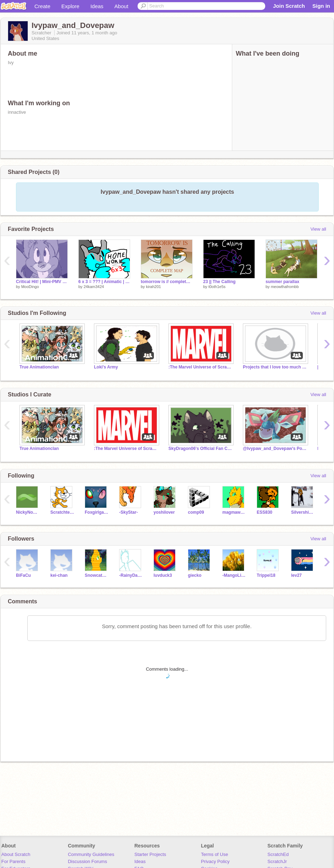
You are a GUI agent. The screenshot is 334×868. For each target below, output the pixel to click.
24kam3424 (94, 287)
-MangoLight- (234, 575)
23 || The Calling (219, 282)
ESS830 (265, 512)
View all (318, 229)
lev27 (296, 575)
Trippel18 (266, 575)
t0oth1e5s (217, 287)
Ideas (97, 6)
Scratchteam (62, 512)
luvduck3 (163, 575)
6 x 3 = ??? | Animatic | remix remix (104, 282)
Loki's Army (106, 367)
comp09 (196, 512)
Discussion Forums (87, 861)
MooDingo (30, 287)
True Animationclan (39, 367)
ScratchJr (277, 861)
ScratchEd (278, 854)
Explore (70, 6)
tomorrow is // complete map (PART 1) (167, 282)
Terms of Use (215, 854)
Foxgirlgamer (97, 512)
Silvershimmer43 (303, 512)
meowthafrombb (285, 287)
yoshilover (164, 512)
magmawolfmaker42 (234, 512)
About (121, 6)
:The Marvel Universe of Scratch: (200, 367)
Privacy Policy (215, 861)
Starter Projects (150, 854)
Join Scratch (289, 6)
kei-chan (59, 575)
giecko (195, 575)
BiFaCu (23, 575)
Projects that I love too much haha (275, 367)
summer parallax (282, 282)
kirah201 (154, 287)
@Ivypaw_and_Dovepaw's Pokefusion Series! (275, 449)
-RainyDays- (131, 575)
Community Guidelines (91, 854)
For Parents (13, 861)
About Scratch (16, 854)
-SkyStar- (129, 512)
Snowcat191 (97, 575)
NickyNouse (28, 512)
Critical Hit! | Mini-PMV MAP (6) (42, 282)
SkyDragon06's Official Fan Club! (200, 449)
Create (42, 6)
